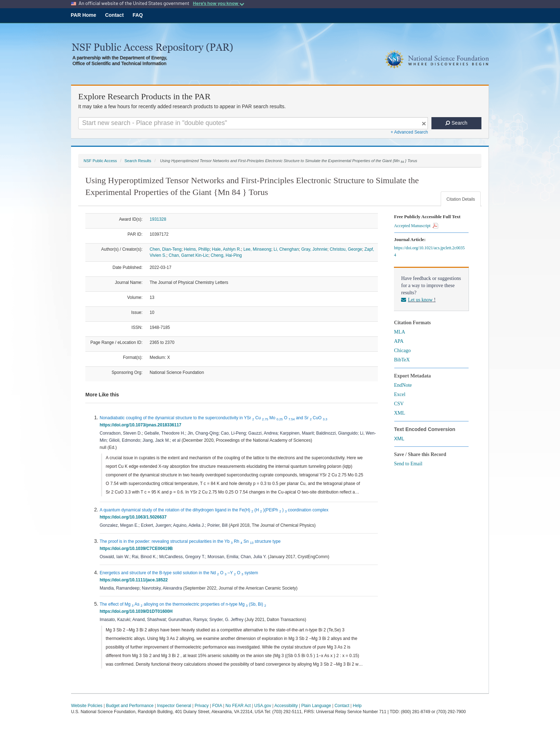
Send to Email (408, 464)
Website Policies (87, 706)
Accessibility (286, 706)
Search (456, 123)
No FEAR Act (238, 706)
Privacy (202, 706)
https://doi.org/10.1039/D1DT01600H (137, 611)
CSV (399, 404)
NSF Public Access (100, 161)
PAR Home (83, 15)
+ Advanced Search (409, 132)
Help (357, 706)
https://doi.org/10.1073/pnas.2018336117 (142, 425)
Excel (400, 394)
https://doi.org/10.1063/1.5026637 (134, 517)
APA (399, 341)
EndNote (403, 385)
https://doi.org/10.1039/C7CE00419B (137, 549)
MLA (399, 332)
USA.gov (263, 706)
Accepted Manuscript (416, 226)
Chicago (402, 351)
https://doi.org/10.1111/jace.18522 (135, 580)
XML (399, 413)
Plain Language (316, 706)
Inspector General (174, 706)
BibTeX (402, 360)
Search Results (138, 161)
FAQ (138, 15)
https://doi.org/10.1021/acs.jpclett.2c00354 (429, 251)
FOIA (217, 706)
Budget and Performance (130, 706)
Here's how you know (219, 3)
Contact (114, 15)
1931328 (158, 219)
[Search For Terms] (253, 123)
